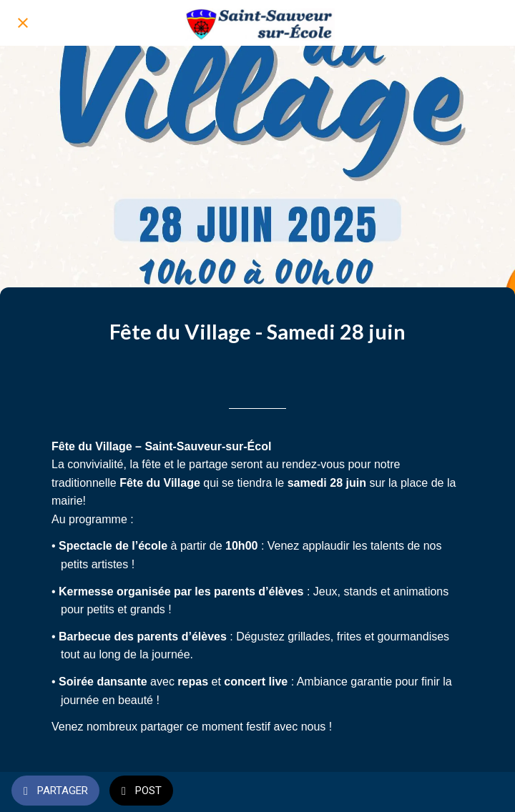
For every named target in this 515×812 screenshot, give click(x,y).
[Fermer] (23, 23)
